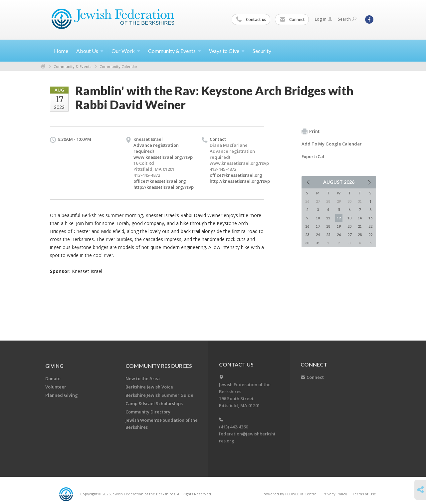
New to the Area (143, 378)
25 (328, 235)
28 (360, 235)
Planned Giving (62, 395)
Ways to (227, 51)
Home (61, 51)
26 (339, 235)
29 (370, 235)
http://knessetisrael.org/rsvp (164, 187)
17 (318, 226)
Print (311, 131)
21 (360, 226)
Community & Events (72, 66)
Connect (292, 20)
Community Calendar (118, 66)
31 (318, 243)
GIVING (54, 366)
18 (328, 226)
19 (339, 226)
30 (307, 243)
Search (347, 19)
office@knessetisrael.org (160, 181)
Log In (323, 19)
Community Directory (148, 412)
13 (349, 218)
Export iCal (313, 156)
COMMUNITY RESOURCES (159, 366)
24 (318, 235)
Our (126, 51)
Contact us (251, 20)
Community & (175, 51)
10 (318, 218)
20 (349, 226)
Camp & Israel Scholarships (154, 403)
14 (360, 218)
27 (349, 235)
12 (339, 218)
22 (370, 226)
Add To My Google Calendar (332, 144)
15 (370, 218)
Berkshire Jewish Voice (149, 387)
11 (328, 218)
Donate (53, 378)
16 (307, 226)
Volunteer (56, 387)
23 (307, 235)
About (90, 51)
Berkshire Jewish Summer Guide (159, 395)
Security (262, 51)
